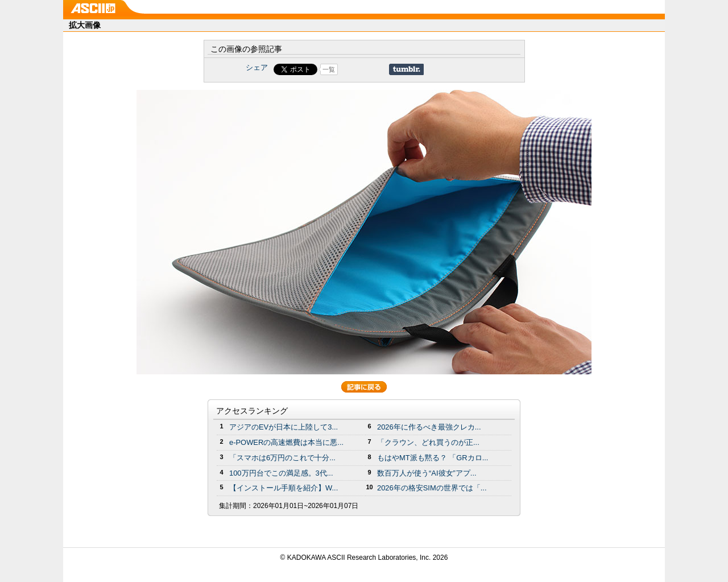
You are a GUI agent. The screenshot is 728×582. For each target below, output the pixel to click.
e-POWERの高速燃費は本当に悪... (286, 442)
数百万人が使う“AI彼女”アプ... (427, 473)
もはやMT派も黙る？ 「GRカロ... (433, 458)
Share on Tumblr (406, 69)
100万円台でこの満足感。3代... (281, 473)
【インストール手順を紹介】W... (284, 488)
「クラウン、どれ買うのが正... (428, 442)
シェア (257, 67)
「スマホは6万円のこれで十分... (282, 458)
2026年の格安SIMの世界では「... (432, 488)
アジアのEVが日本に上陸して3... (284, 427)
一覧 (329, 69)
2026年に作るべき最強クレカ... (429, 427)
